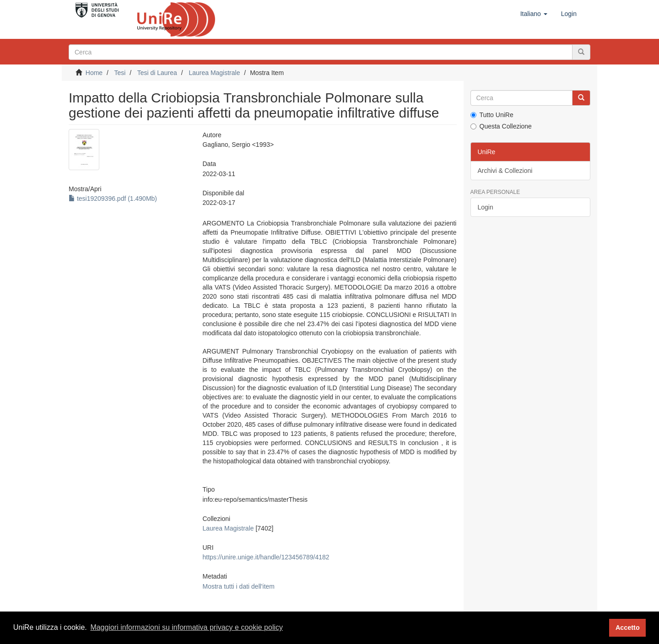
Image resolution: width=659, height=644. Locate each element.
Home (94, 73)
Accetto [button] (628, 628)
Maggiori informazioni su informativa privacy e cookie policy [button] (186, 627)
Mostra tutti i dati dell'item (238, 586)
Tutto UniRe (492, 115)
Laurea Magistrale (214, 73)
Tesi (120, 73)
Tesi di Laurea (157, 73)
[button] (534, 14)
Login (486, 207)
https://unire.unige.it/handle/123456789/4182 (266, 557)
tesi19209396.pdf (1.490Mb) (113, 199)
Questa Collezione (501, 126)
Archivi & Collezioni (505, 171)
